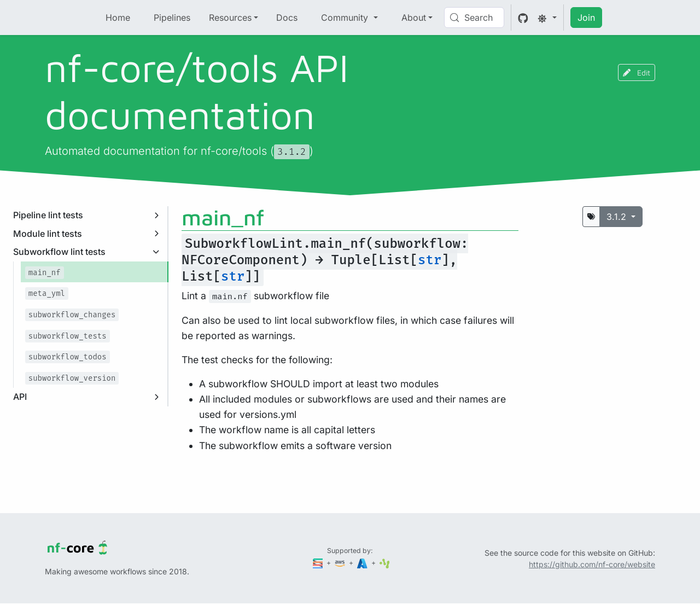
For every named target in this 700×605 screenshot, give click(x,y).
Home (118, 18)
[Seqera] (319, 563)
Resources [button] (230, 18)
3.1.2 (618, 217)
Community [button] (346, 18)
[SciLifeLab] (385, 563)
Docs (287, 18)
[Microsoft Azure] (363, 563)
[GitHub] (523, 18)
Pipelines (172, 18)
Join (586, 18)
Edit (637, 72)
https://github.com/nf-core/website (592, 564)
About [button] (414, 18)
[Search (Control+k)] (474, 18)
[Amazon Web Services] (341, 563)
